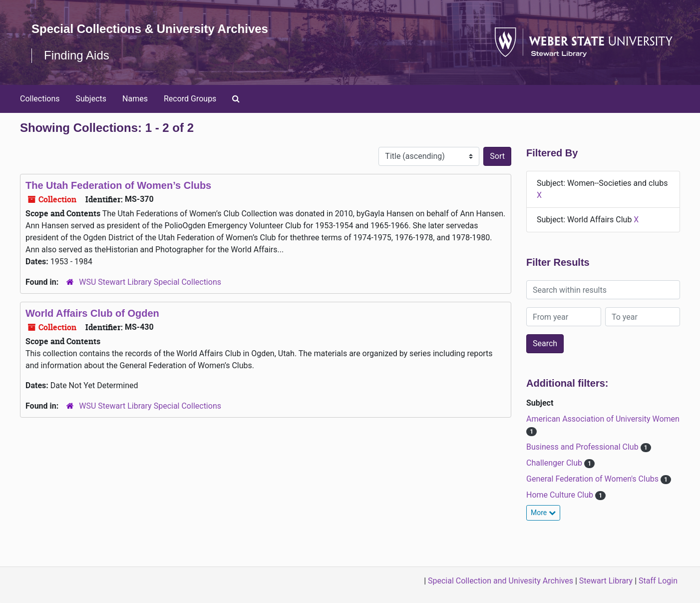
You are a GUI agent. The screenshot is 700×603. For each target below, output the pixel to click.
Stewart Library (606, 581)
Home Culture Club (561, 495)
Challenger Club (555, 463)
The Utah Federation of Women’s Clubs (118, 185)
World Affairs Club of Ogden (92, 313)
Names (135, 99)
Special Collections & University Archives (150, 29)
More (543, 513)
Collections (40, 99)
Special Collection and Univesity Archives (501, 581)
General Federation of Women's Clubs (593, 479)
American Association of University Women (603, 419)
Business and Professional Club (583, 447)
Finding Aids (77, 55)
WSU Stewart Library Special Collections (150, 282)
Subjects (91, 99)
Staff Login (658, 581)
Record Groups (190, 99)
